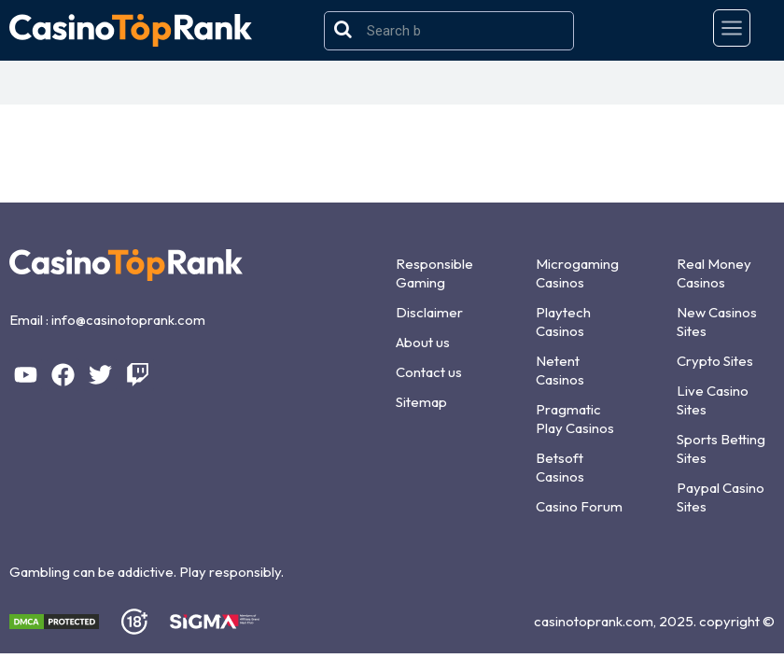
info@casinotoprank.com (128, 320)
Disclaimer (429, 312)
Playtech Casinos (563, 322)
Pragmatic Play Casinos (575, 419)
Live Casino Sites (713, 400)
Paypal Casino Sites (721, 497)
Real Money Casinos (714, 273)
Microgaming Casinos (577, 273)
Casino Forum (579, 506)
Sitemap (421, 402)
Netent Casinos (560, 370)
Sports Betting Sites (721, 448)
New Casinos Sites (717, 322)
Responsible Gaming (434, 273)
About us (423, 342)
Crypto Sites (715, 361)
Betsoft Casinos (560, 467)
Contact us (429, 372)
